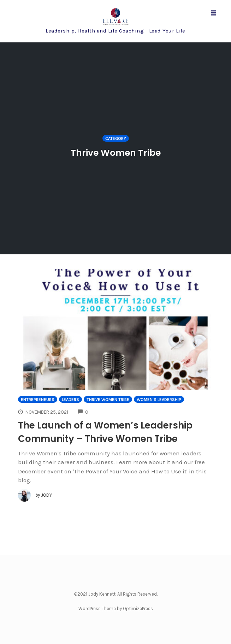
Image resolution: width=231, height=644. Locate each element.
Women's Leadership (159, 400)
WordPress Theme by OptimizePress (116, 608)
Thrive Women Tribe (108, 400)
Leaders (70, 400)
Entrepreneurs (38, 400)
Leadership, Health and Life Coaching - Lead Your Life (115, 31)
